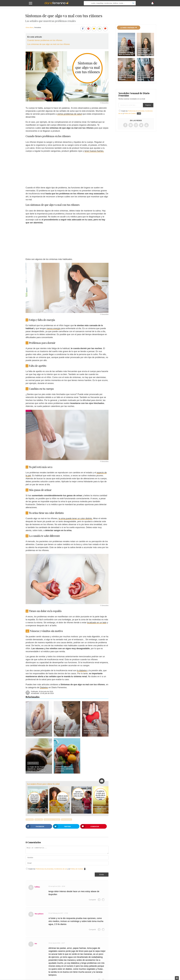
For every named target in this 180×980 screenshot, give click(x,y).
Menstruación (33, 763)
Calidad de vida (90, 727)
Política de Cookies (77, 869)
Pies (30, 727)
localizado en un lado (97, 623)
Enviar (102, 875)
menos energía (53, 328)
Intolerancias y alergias (52, 820)
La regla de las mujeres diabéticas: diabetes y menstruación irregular (37, 769)
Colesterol (30, 820)
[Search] (133, 3)
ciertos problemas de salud (70, 114)
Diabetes (44, 687)
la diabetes (82, 671)
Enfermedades (67, 820)
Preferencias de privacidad (44, 869)
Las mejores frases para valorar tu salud (43, 784)
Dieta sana (60, 727)
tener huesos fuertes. (94, 151)
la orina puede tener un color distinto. (76, 518)
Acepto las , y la (56, 869)
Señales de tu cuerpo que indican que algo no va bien (95, 732)
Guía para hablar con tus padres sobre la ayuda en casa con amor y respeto (127, 76)
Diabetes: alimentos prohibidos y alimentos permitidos (65, 769)
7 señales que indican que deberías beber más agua (66, 732)
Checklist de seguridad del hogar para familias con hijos (146, 52)
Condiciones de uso (61, 869)
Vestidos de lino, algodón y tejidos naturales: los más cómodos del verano (146, 76)
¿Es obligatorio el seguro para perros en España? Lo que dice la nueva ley (127, 51)
